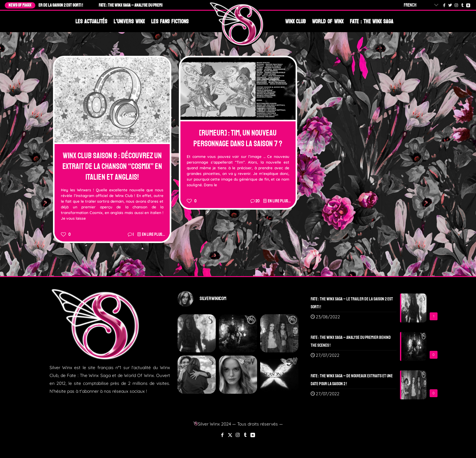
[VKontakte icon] (253, 435)
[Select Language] (422, 5)
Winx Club (296, 21)
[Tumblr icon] (245, 435)
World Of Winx (328, 21)
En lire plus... (153, 234)
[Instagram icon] (238, 435)
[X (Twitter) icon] (230, 435)
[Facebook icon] (223, 435)
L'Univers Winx (129, 21)
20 (258, 201)
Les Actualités (91, 21)
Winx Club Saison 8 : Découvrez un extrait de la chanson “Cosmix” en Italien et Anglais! (112, 166)
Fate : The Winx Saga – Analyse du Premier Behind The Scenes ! (153, 5)
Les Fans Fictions (170, 21)
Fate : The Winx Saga (372, 21)
